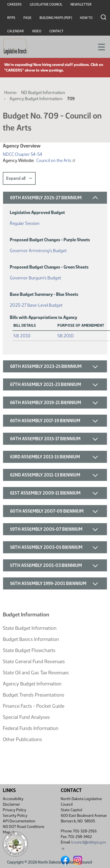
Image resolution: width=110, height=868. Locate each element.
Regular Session (25, 222)
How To (86, 18)
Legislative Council (46, 4)
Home (10, 93)
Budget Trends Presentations (34, 695)
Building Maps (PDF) (56, 18)
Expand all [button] (19, 178)
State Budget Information (30, 628)
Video (37, 31)
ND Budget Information (43, 93)
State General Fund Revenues (34, 662)
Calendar (16, 31)
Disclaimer (11, 804)
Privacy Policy (14, 810)
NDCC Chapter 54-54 (23, 154)
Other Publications (22, 739)
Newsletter (81, 4)
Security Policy (15, 816)
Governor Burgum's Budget (35, 277)
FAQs (27, 18)
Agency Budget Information (36, 99)
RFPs (11, 18)
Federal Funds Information (31, 728)
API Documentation (19, 821)
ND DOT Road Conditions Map (24, 829)
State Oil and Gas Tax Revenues (36, 673)
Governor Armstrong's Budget (38, 249)
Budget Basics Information (31, 639)
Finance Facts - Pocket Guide (34, 706)
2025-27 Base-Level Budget (36, 304)
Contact (56, 31)
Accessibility (13, 799)
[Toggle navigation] (99, 46)
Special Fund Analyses (26, 717)
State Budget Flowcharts (29, 650)
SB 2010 (22, 336)
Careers (14, 4)
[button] (55, 198)
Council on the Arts (56, 160)
